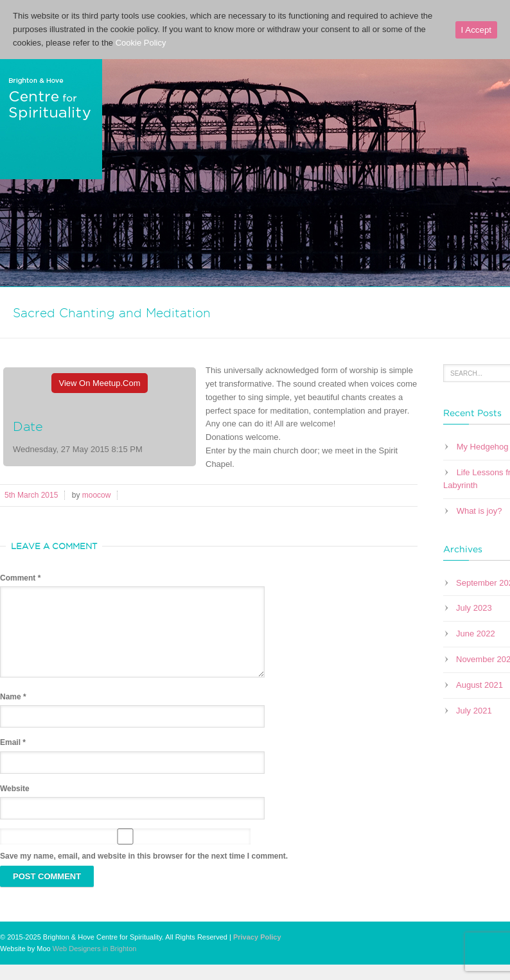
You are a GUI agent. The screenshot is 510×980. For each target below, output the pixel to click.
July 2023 (474, 608)
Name (13, 712)
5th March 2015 (31, 495)
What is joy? (479, 511)
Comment (20, 578)
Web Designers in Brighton (95, 964)
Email (13, 758)
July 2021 (474, 711)
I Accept (476, 30)
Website (15, 804)
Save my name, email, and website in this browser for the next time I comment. (144, 871)
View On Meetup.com (100, 383)
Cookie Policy (141, 43)
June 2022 (476, 634)
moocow (97, 495)
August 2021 (479, 685)
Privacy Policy (257, 952)
